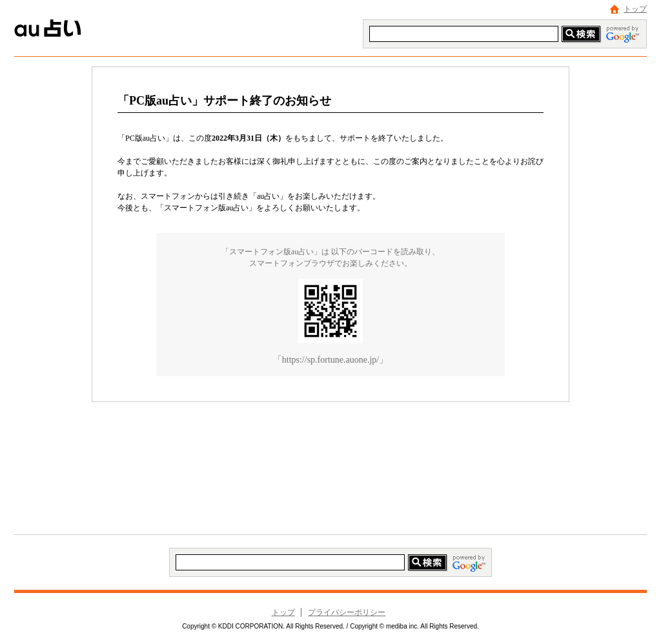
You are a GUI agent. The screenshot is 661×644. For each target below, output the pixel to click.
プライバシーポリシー (347, 612)
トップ (635, 9)
